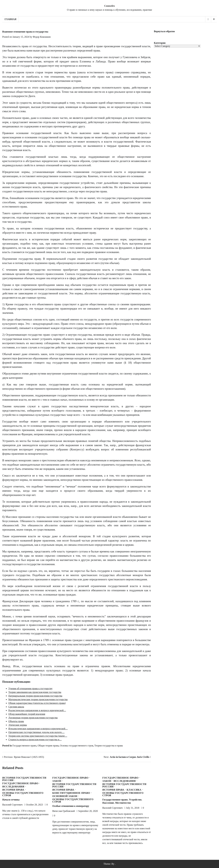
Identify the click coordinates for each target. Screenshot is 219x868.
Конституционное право (71, 793)
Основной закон (65, 796)
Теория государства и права (109, 746)
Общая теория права (48, 746)
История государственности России (24, 779)
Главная (10, 19)
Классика (134, 790)
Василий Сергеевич (12, 805)
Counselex (109, 6)
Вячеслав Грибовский (64, 811)
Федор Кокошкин (42, 37)
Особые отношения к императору (71, 806)
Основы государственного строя (77, 746)
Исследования (13, 787)
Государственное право (24, 746)
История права (13, 790)
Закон (57, 781)
